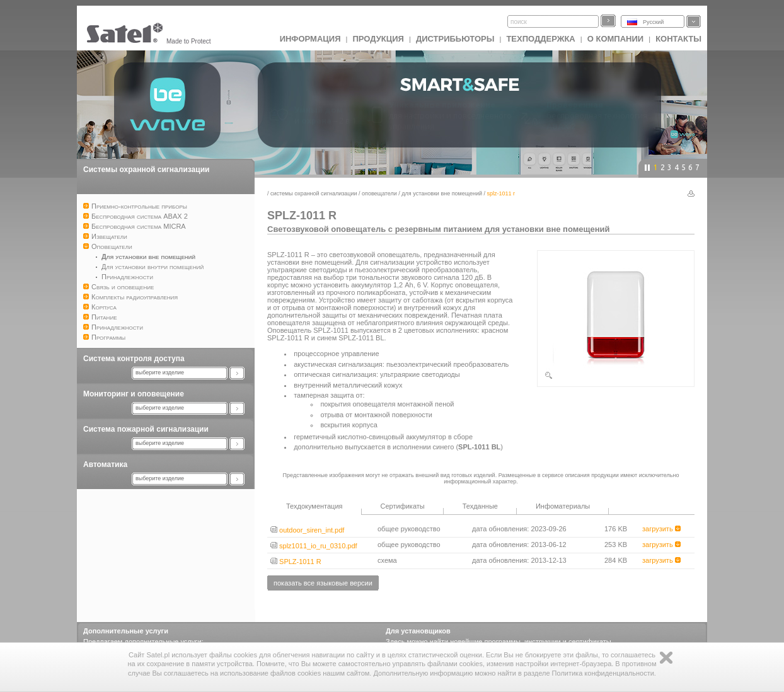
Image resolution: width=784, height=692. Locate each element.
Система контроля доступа (134, 359)
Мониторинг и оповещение (134, 394)
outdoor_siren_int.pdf (307, 530)
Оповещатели (379, 193)
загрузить (661, 529)
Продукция (378, 39)
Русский (653, 22)
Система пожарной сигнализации (146, 429)
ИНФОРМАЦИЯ (310, 39)
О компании (615, 39)
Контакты (678, 39)
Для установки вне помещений (442, 193)
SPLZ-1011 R (296, 562)
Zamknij (666, 658)
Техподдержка (540, 39)
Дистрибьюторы (455, 39)
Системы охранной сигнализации (146, 170)
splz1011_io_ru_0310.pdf (314, 546)
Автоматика (105, 464)
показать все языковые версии (323, 583)
